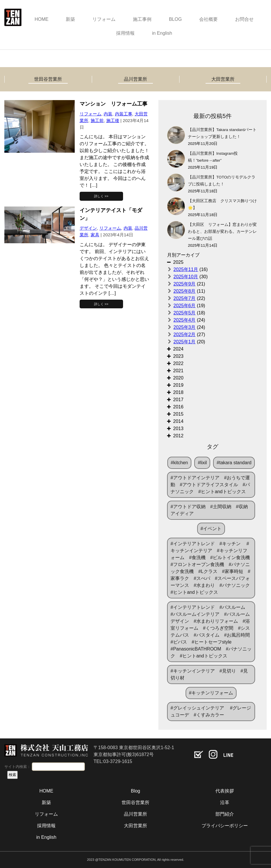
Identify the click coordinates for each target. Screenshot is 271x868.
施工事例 (142, 19)
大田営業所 (223, 79)
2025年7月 (185, 298)
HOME (41, 19)
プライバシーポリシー (225, 826)
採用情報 (125, 33)
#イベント (211, 529)
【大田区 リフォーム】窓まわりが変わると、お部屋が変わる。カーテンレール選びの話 (222, 232)
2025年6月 (185, 306)
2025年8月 (185, 291)
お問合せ (244, 19)
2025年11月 (186, 269)
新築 (70, 19)
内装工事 (124, 114)
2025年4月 (185, 320)
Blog (135, 791)
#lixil (202, 463)
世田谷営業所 (48, 79)
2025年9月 (185, 284)
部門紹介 (225, 814)
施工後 (113, 120)
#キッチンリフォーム (211, 693)
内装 (108, 114)
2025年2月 (185, 335)
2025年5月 (185, 313)
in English (162, 33)
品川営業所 (135, 79)
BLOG (175, 19)
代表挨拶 (225, 791)
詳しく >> (101, 196)
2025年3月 (185, 327)
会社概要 (208, 19)
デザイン (88, 228)
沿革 (225, 802)
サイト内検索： (18, 767)
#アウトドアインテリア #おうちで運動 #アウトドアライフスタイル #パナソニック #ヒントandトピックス (210, 485)
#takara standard (234, 463)
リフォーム (104, 19)
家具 (95, 235)
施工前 (97, 120)
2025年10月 (186, 277)
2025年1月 (185, 342)
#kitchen (180, 463)
